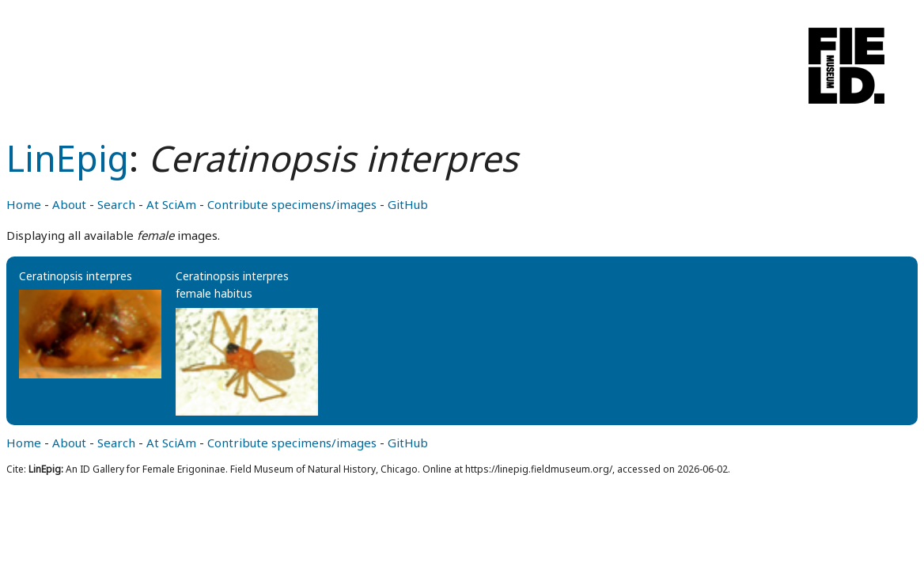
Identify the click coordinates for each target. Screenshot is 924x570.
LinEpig (68, 158)
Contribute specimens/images (292, 204)
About (69, 204)
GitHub (408, 204)
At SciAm (171, 204)
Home (24, 204)
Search (116, 204)
